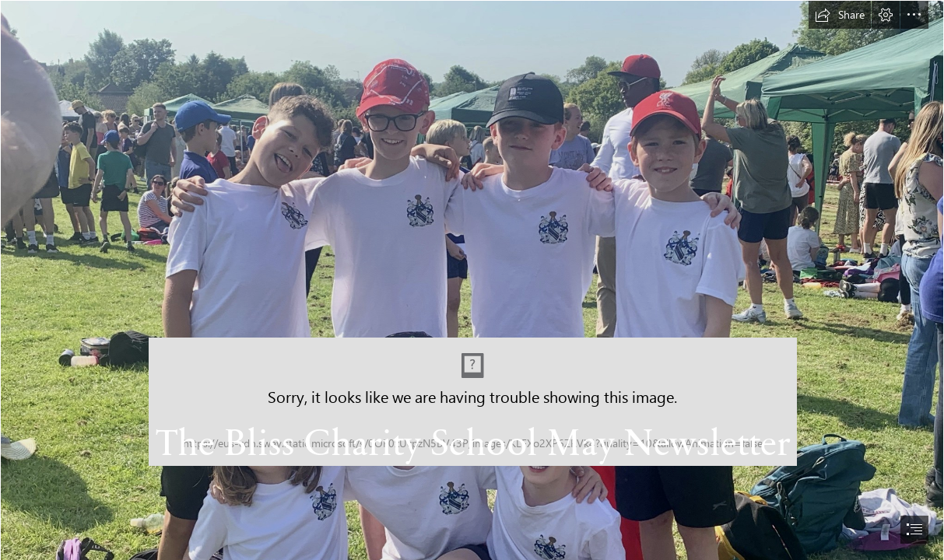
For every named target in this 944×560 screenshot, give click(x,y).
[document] (472, 280)
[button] (840, 15)
